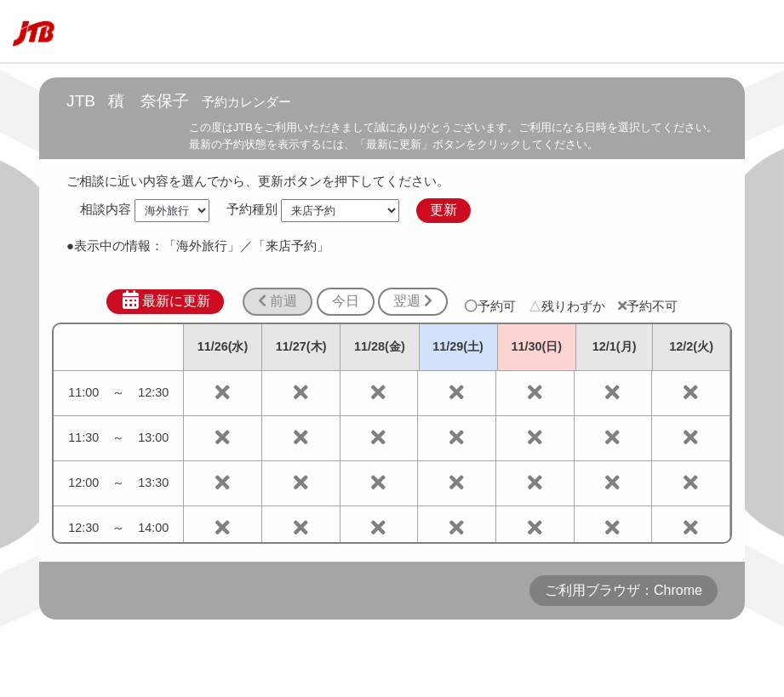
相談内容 (106, 210)
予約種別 (252, 210)
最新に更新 (166, 300)
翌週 (413, 301)
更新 (444, 210)
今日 (346, 301)
